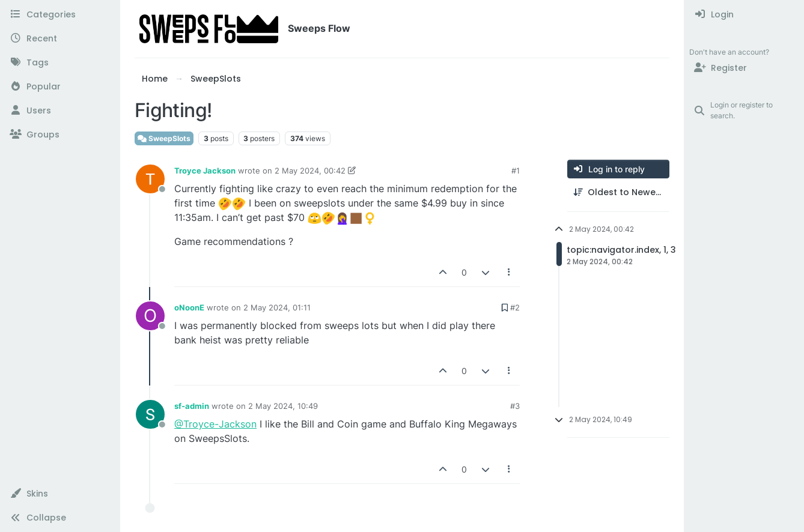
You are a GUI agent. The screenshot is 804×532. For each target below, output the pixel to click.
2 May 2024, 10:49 (283, 406)
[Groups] (60, 135)
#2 (515, 307)
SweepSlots (164, 138)
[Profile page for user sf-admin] (150, 414)
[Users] (60, 110)
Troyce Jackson (205, 171)
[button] (60, 494)
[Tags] (60, 62)
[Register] (744, 68)
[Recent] (60, 38)
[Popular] (60, 86)
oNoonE (189, 307)
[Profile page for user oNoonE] (150, 316)
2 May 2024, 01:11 (277, 307)
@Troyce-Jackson (215, 424)
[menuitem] (744, 14)
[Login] (744, 14)
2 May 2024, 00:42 (310, 171)
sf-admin (192, 406)
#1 (516, 171)
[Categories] (60, 14)
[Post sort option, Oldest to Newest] (618, 192)
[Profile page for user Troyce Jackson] (150, 179)
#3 (515, 406)
